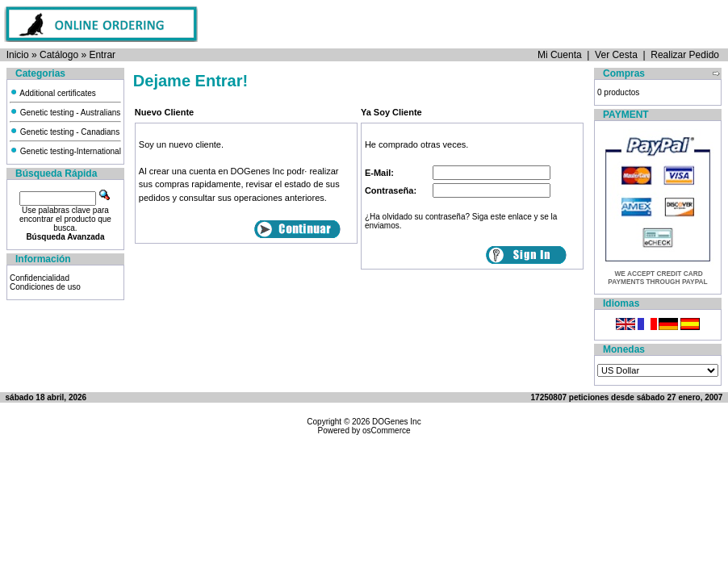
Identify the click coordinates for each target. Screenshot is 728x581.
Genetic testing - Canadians (65, 132)
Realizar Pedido (685, 55)
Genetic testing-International (65, 151)
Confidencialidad (40, 278)
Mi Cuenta (560, 55)
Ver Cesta (616, 55)
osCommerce (386, 431)
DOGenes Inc (397, 422)
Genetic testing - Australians (65, 113)
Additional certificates (53, 93)
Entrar (102, 55)
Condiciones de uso (45, 287)
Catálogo (59, 55)
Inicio (18, 55)
